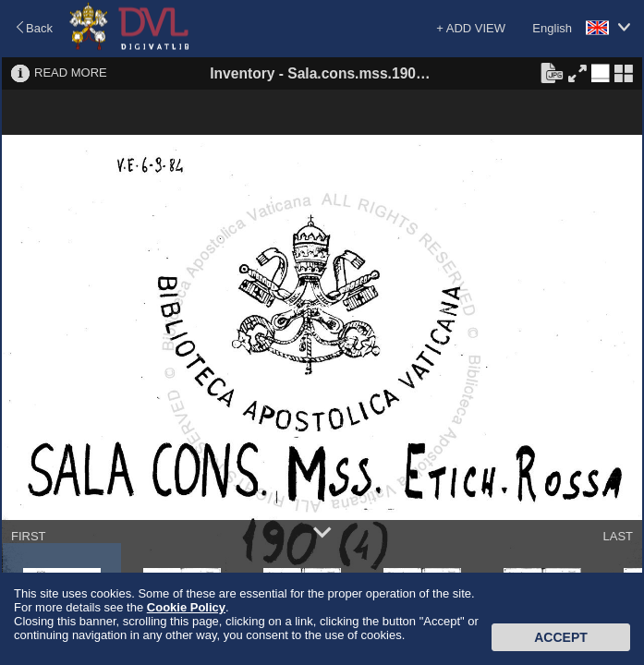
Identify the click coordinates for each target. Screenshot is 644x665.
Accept (561, 637)
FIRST (29, 536)
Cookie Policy (186, 607)
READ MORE (71, 73)
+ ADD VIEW (471, 28)
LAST (618, 536)
